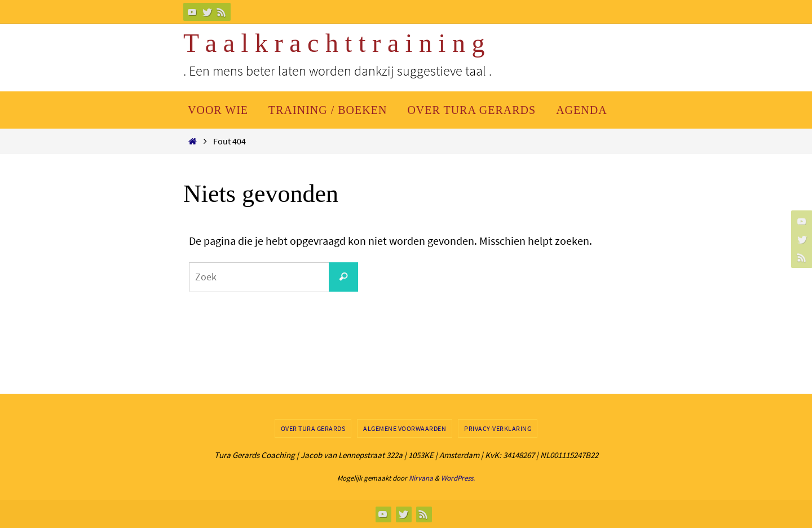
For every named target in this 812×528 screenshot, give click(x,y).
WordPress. (458, 478)
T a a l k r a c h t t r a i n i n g (334, 43)
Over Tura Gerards (313, 428)
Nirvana (421, 478)
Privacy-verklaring (498, 428)
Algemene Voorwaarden (405, 428)
